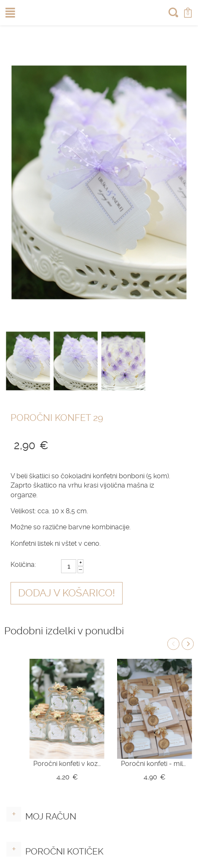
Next (188, 644)
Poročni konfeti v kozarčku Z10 (67, 764)
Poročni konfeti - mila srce (155, 764)
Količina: (23, 565)
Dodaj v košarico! (67, 593)
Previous (173, 644)
